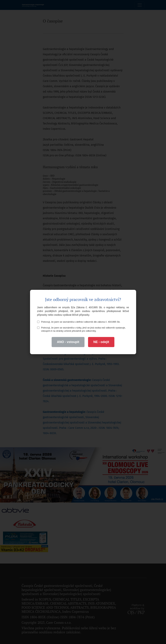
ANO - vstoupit (68, 342)
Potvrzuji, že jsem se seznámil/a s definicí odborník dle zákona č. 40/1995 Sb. (79, 322)
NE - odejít (101, 342)
